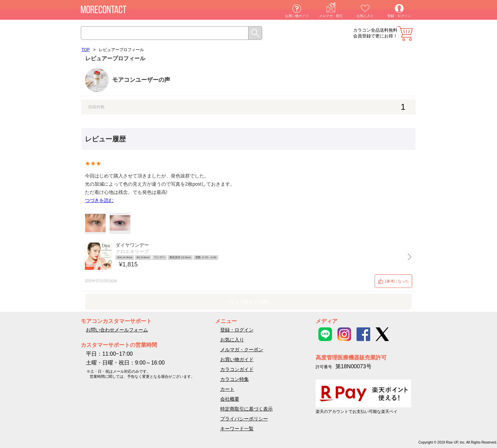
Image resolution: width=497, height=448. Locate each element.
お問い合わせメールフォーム (117, 330)
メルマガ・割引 (331, 16)
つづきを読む (99, 200)
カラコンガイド (237, 369)
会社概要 (230, 399)
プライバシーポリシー (244, 419)
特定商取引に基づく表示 (246, 409)
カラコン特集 (235, 379)
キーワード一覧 (237, 429)
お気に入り (365, 16)
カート (405, 34)
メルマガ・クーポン (242, 350)
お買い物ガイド (297, 16)
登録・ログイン (399, 16)
